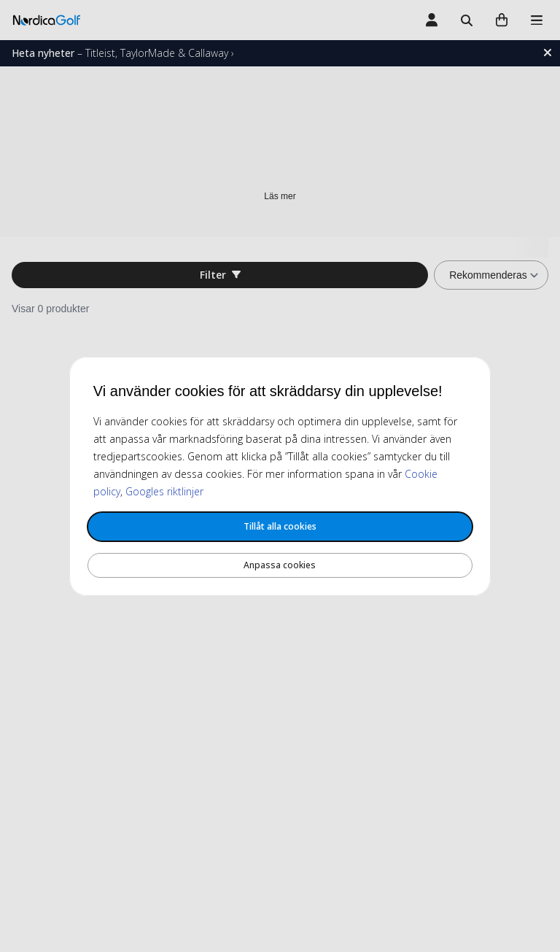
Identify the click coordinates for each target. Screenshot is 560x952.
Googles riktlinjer (164, 491)
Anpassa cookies (280, 565)
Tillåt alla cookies (280, 526)
